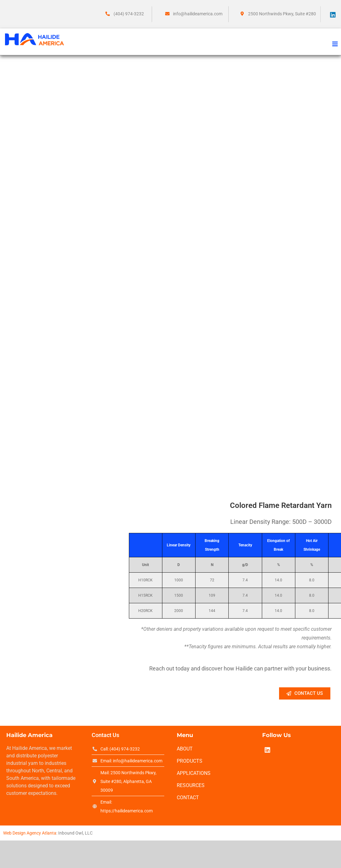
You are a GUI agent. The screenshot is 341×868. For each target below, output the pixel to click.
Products (190, 761)
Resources (191, 785)
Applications (194, 773)
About (185, 749)
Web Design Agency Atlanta (30, 833)
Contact (188, 798)
